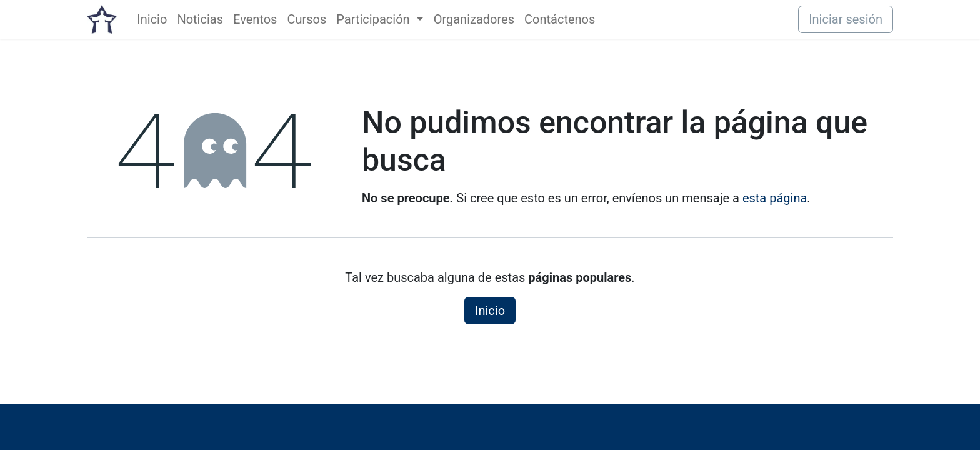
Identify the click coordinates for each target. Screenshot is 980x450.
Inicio (490, 311)
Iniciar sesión (846, 19)
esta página (775, 198)
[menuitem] (152, 19)
